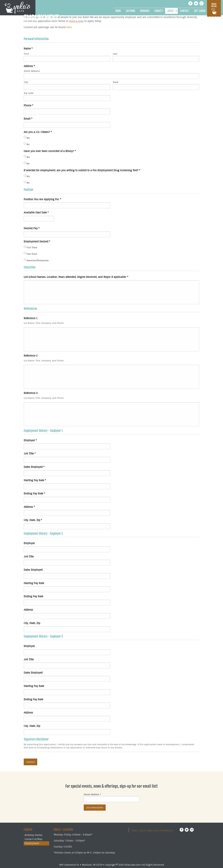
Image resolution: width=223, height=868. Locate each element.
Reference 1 (31, 318)
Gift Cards (200, 11)
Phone (29, 105)
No (28, 144)
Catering (130, 11)
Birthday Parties (34, 835)
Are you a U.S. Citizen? (38, 132)
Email (28, 119)
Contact (185, 11)
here (69, 27)
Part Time (32, 254)
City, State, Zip (33, 520)
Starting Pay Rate (35, 480)
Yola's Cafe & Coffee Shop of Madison (152, 831)
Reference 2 (31, 356)
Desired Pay (32, 228)
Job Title (30, 454)
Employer (30, 440)
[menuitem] (118, 11)
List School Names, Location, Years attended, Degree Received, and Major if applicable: (76, 277)
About (171, 11)
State (116, 82)
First (26, 54)
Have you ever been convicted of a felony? (50, 151)
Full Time (32, 247)
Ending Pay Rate (34, 493)
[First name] (67, 59)
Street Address (32, 71)
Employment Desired (37, 241)
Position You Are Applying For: (42, 199)
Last (115, 54)
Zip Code (29, 93)
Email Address (92, 794)
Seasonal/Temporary (38, 260)
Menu (118, 11)
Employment (32, 843)
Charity (158, 11)
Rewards (145, 11)
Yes (28, 138)
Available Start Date (36, 212)
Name (28, 49)
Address (29, 66)
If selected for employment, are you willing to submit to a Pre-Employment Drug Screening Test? (82, 170)
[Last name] (156, 59)
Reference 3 (31, 393)
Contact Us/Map (33, 839)
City (26, 82)
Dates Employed (34, 467)
